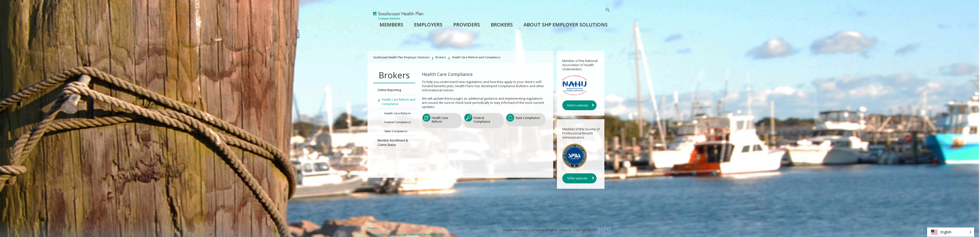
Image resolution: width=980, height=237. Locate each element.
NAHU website (578, 105)
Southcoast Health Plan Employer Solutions (401, 57)
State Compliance (396, 131)
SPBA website (577, 178)
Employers (428, 25)
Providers (467, 25)
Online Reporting (389, 90)
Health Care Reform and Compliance (476, 57)
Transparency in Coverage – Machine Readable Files (406, 234)
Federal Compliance (398, 122)
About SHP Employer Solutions (566, 25)
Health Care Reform (398, 113)
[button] (951, 232)
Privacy (373, 228)
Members (391, 25)
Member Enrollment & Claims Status (393, 143)
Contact (373, 221)
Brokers (502, 25)
